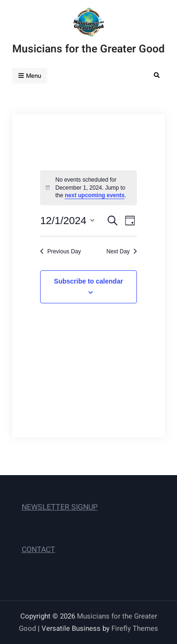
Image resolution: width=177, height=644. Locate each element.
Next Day (122, 251)
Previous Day (60, 251)
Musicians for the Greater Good (88, 49)
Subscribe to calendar (88, 281)
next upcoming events (95, 195)
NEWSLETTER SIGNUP (60, 507)
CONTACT (38, 550)
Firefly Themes (135, 628)
